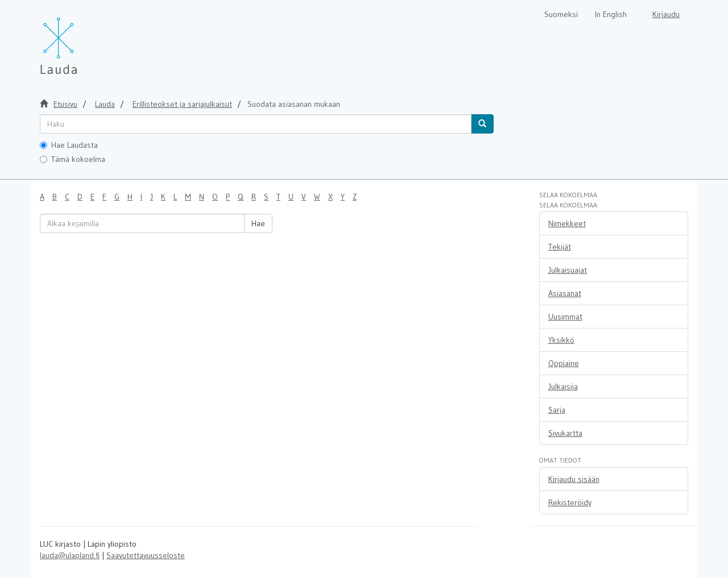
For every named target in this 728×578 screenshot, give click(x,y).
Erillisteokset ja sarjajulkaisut (182, 104)
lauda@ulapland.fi (70, 555)
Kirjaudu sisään (574, 479)
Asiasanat (565, 293)
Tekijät (560, 247)
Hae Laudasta (69, 145)
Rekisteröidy (570, 502)
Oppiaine (564, 363)
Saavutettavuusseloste (146, 555)
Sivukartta (565, 433)
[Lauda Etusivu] (82, 40)
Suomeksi (561, 14)
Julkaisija (563, 386)
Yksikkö (561, 340)
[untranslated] (256, 124)
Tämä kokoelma (73, 159)
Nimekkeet (567, 223)
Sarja (557, 410)
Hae (258, 223)
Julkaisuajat (568, 270)
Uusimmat (565, 317)
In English (611, 14)
